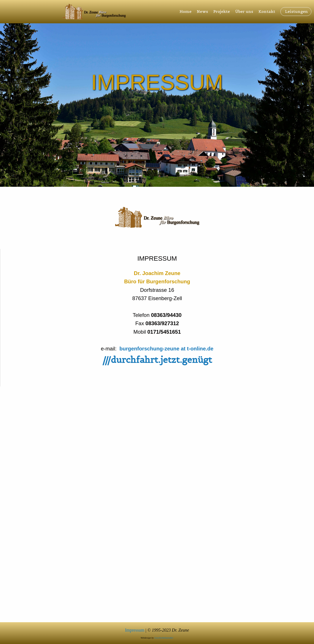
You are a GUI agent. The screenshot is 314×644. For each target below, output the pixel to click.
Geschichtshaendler (164, 638)
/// (157, 360)
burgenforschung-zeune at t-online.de (166, 349)
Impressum (135, 630)
